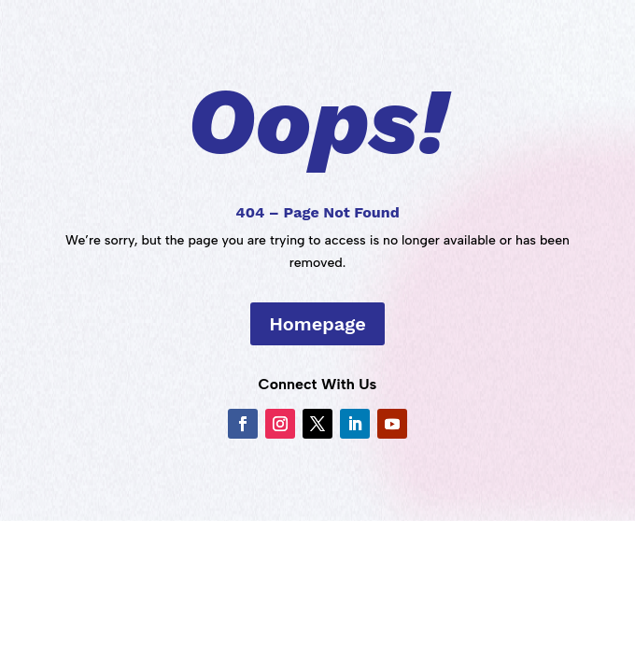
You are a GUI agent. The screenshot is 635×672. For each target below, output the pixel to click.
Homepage (317, 324)
